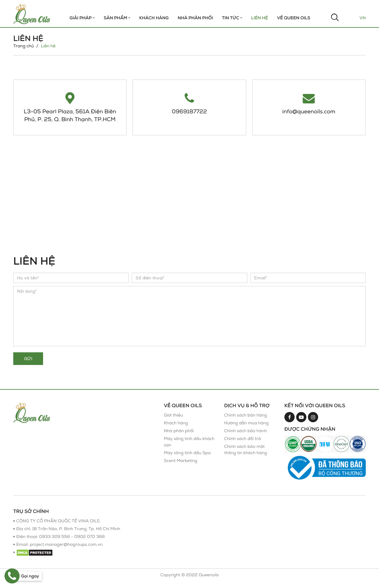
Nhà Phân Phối (195, 18)
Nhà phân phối (179, 438)
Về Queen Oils (294, 18)
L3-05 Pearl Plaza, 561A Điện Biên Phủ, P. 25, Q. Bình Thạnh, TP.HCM (70, 119)
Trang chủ (23, 46)
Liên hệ (260, 18)
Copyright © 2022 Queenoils (190, 582)
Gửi (28, 365)
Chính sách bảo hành (246, 438)
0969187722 (189, 111)
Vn (363, 18)
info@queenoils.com (309, 111)
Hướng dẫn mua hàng (246, 430)
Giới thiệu (173, 422)
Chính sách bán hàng (246, 422)
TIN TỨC (232, 18)
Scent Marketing (181, 468)
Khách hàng (154, 18)
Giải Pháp (82, 18)
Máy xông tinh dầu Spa (187, 460)
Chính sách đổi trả (243, 446)
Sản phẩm (117, 18)
